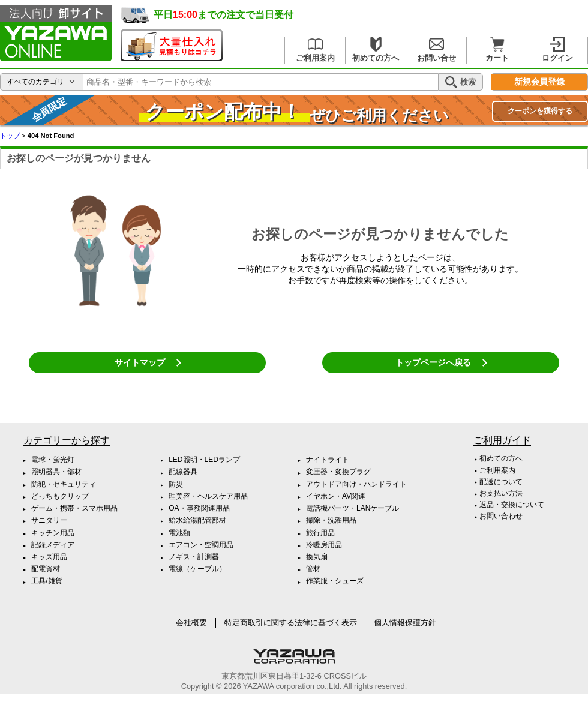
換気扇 (317, 557)
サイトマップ (140, 362)
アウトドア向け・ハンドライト (356, 484)
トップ (10, 136)
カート (497, 49)
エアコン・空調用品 (201, 545)
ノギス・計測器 (194, 557)
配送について (501, 482)
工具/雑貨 (46, 581)
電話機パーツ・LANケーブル (352, 508)
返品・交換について (512, 505)
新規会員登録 (539, 82)
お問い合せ (436, 49)
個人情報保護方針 (405, 622)
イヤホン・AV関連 (336, 496)
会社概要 (191, 622)
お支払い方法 (501, 493)
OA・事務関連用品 (199, 508)
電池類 (179, 533)
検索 (460, 82)
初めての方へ (376, 49)
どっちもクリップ (60, 496)
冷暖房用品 (324, 545)
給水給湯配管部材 (197, 520)
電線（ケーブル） (197, 569)
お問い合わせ (501, 516)
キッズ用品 (49, 557)
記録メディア (53, 545)
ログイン (557, 49)
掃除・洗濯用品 (331, 520)
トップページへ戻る (433, 362)
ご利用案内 (315, 49)
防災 (176, 484)
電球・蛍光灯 (53, 460)
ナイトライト (328, 460)
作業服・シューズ (335, 581)
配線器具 (183, 472)
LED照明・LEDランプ (204, 460)
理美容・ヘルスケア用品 (208, 496)
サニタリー (49, 520)
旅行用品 (320, 533)
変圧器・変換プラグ (338, 472)
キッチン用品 (53, 533)
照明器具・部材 (56, 472)
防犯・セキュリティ (64, 484)
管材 (313, 569)
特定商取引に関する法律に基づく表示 (291, 622)
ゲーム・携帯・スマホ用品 (74, 508)
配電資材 (46, 569)
